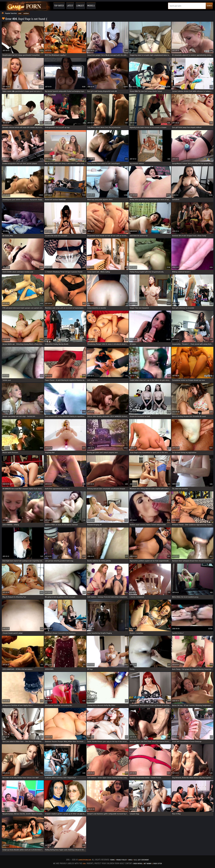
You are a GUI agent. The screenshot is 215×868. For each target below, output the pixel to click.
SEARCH (209, 6)
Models (91, 6)
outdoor (26, 13)
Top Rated (59, 6)
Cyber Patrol (138, 864)
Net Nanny (148, 864)
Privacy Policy (122, 860)
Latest (70, 6)
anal (20, 13)
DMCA (130, 860)
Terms (112, 860)
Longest (80, 6)
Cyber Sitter (157, 864)
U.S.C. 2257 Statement (141, 860)
